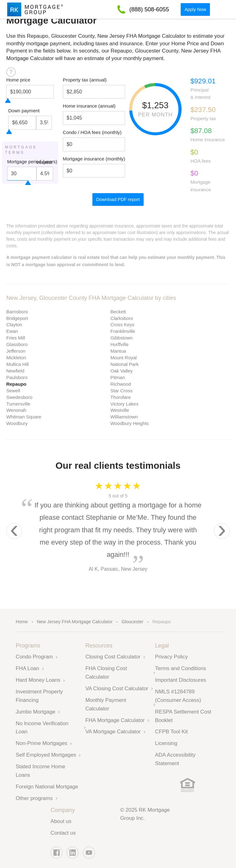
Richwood (121, 384)
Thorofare (121, 397)
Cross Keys (122, 325)
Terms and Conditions (180, 668)
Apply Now (195, 9)
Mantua (118, 351)
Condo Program (34, 657)
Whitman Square (24, 417)
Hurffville (119, 344)
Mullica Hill (17, 364)
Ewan (12, 331)
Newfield (15, 371)
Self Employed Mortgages (46, 755)
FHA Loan (27, 668)
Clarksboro (122, 318)
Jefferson (16, 351)
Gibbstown (121, 338)
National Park (124, 364)
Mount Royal (123, 358)
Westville (120, 410)
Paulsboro (17, 377)
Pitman (118, 377)
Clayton (14, 325)
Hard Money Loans (38, 680)
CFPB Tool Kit (171, 732)
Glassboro (17, 344)
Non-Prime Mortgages (41, 743)
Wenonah (16, 410)
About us (61, 821)
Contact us (63, 833)
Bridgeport (17, 318)
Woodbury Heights (130, 423)
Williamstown (124, 417)
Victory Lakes (124, 404)
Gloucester (133, 622)
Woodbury (17, 423)
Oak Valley (121, 371)
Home (22, 622)
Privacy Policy (171, 657)
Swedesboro (19, 397)
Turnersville (18, 404)
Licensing (166, 743)
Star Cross (121, 391)
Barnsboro (17, 312)
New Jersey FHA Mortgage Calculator (75, 622)
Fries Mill (16, 338)
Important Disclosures (180, 680)
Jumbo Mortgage (36, 712)
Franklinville (123, 331)
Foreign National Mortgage (47, 787)
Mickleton (16, 358)
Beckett (118, 312)
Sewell (13, 391)
